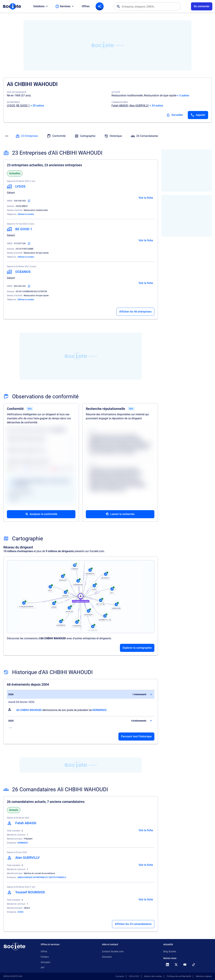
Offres (86, 6)
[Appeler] (198, 115)
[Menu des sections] (7, 136)
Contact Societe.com (113, 951)
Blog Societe (170, 951)
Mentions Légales (204, 976)
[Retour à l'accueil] (14, 946)
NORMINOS (100, 710)
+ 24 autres (156, 106)
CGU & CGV (134, 976)
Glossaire (107, 957)
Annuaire (45, 962)
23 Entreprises (27, 136)
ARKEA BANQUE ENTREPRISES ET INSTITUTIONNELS (42, 877)
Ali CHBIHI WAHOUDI (29, 710)
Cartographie (85, 136)
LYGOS (11, 106)
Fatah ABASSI (120, 106)
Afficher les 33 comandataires (133, 924)
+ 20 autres (37, 106)
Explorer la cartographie (137, 648)
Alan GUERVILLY (139, 106)
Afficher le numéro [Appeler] (26, 214)
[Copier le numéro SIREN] (29, 201)
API (42, 968)
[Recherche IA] (100, 6)
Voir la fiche (146, 198)
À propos (120, 976)
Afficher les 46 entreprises (135, 312)
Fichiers (45, 957)
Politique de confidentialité (179, 976)
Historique (113, 136)
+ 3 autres (183, 95)
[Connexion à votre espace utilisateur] (202, 6)
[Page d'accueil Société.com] (12, 6)
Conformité (56, 136)
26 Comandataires (144, 136)
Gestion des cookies (153, 976)
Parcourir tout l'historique (136, 736)
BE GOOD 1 (23, 106)
